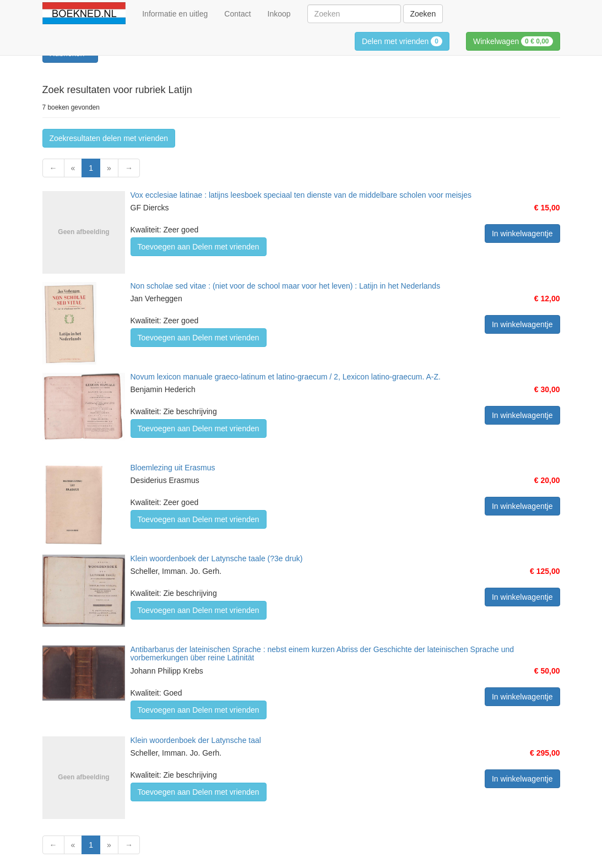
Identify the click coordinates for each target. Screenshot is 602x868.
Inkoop (279, 14)
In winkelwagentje (522, 234)
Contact (237, 14)
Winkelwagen (513, 41)
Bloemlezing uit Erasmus (173, 468)
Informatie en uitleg (175, 14)
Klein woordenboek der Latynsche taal (196, 740)
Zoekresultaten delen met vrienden (109, 138)
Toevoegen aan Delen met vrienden (199, 247)
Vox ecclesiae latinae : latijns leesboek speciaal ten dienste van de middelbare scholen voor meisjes (301, 195)
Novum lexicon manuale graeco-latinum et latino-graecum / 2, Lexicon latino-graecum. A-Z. (286, 377)
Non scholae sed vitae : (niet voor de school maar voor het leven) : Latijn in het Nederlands (286, 286)
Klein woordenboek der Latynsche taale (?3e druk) (217, 558)
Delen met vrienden (402, 41)
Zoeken (423, 14)
